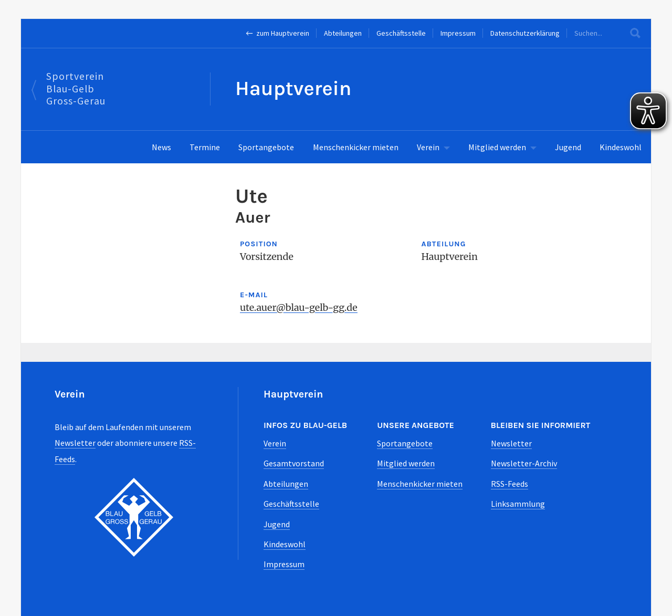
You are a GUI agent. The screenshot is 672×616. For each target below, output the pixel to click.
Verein (428, 147)
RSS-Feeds (510, 484)
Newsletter (75, 443)
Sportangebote (266, 147)
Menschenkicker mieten (356, 147)
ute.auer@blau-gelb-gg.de (299, 307)
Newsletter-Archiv (524, 463)
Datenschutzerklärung (525, 33)
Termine (205, 147)
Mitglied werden (497, 147)
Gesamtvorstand (294, 463)
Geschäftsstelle (401, 33)
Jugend (568, 147)
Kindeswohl (621, 147)
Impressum (458, 33)
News (161, 147)
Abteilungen (343, 33)
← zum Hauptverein (277, 33)
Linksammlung (518, 504)
